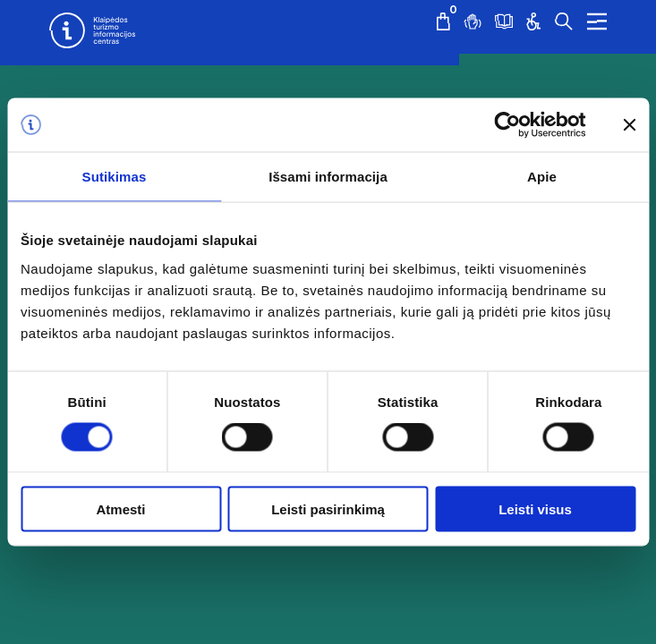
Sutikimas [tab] (115, 177)
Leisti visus (535, 508)
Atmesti (120, 508)
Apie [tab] (542, 177)
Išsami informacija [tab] (328, 177)
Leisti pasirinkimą (328, 508)
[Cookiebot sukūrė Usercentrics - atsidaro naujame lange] (507, 125)
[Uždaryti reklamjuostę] (629, 125)
